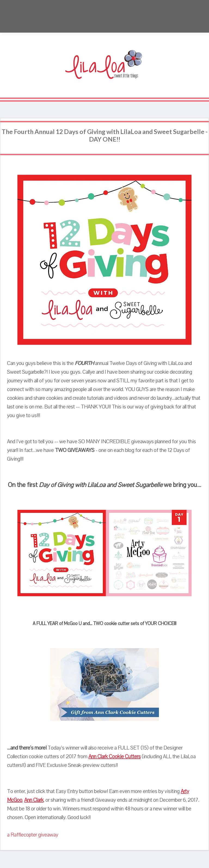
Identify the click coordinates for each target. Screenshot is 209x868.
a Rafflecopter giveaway (33, 835)
